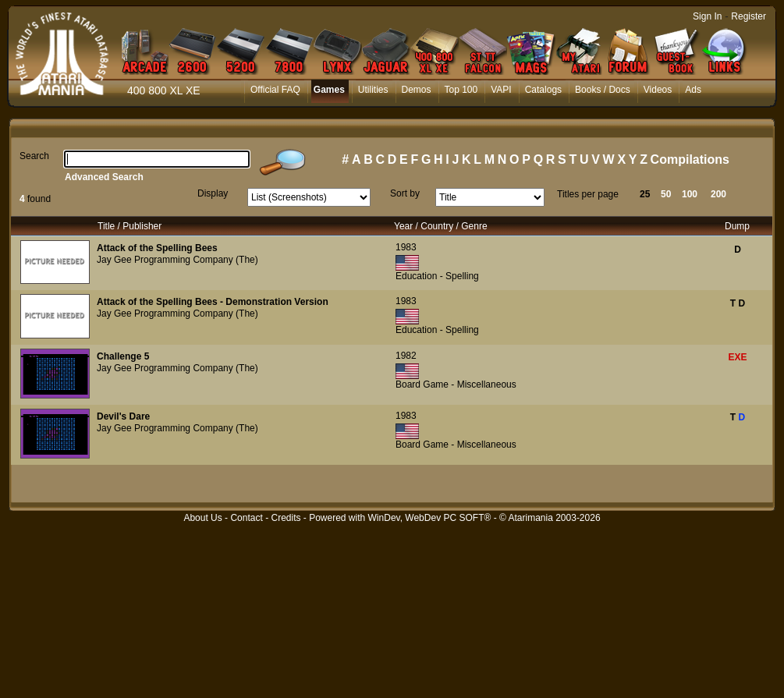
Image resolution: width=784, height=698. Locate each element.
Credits (286, 518)
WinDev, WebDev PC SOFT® (430, 518)
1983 (406, 247)
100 (690, 194)
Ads (693, 90)
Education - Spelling (437, 276)
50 (666, 194)
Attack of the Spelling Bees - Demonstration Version (213, 302)
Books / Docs (603, 90)
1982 (406, 356)
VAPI (501, 90)
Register (749, 16)
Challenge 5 (123, 356)
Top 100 (461, 90)
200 (718, 194)
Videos (658, 90)
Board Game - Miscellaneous (456, 384)
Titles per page (588, 194)
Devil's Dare (123, 416)
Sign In (707, 16)
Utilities (373, 90)
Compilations (690, 159)
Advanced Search (104, 177)
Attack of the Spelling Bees (157, 248)
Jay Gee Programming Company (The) (177, 260)
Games (329, 90)
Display (213, 193)
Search (34, 156)
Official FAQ (275, 90)
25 (645, 194)
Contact (246, 518)
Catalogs (543, 90)
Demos (417, 90)
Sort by (405, 193)
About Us (202, 518)
